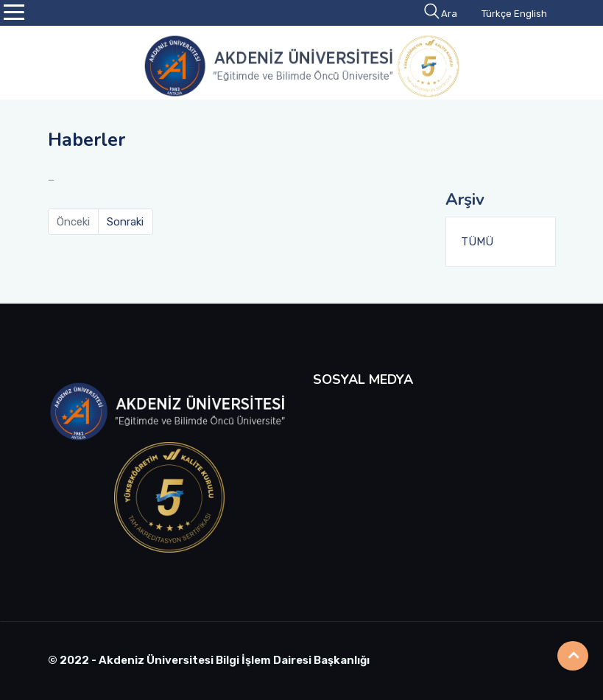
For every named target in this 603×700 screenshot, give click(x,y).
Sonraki (125, 222)
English (530, 14)
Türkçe (497, 14)
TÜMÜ (477, 242)
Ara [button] (442, 14)
